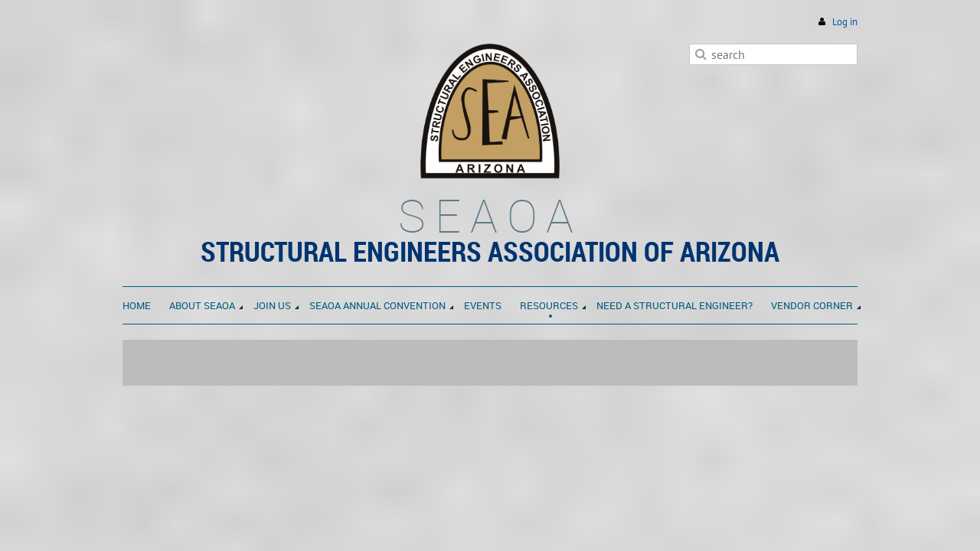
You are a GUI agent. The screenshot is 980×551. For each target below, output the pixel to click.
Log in (845, 22)
